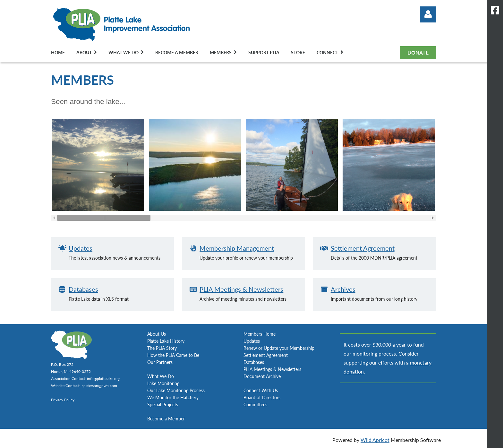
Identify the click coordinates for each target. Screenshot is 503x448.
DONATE (418, 52)
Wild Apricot (375, 440)
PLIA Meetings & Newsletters (241, 289)
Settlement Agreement (363, 248)
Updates (81, 248)
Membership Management (237, 248)
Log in (428, 14)
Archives (343, 289)
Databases (83, 289)
